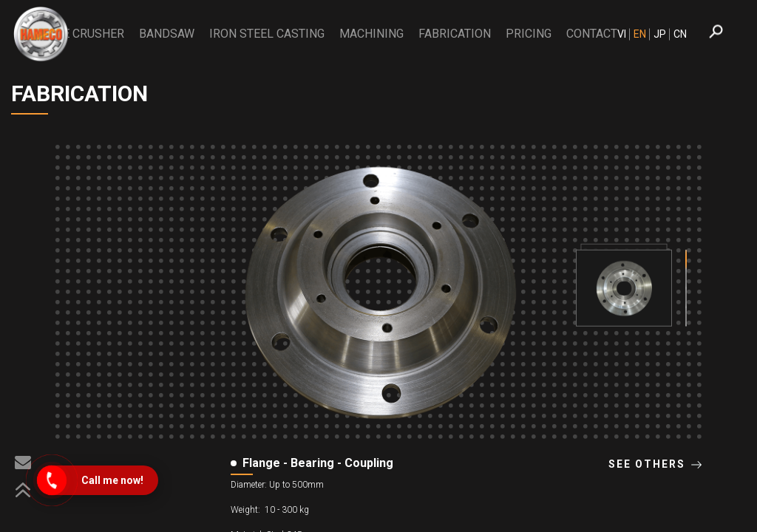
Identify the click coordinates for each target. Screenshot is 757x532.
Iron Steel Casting (267, 34)
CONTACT (592, 34)
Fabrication (455, 34)
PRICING (529, 34)
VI (622, 34)
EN (640, 34)
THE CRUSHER (86, 34)
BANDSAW (167, 34)
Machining (371, 34)
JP (660, 34)
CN (680, 34)
